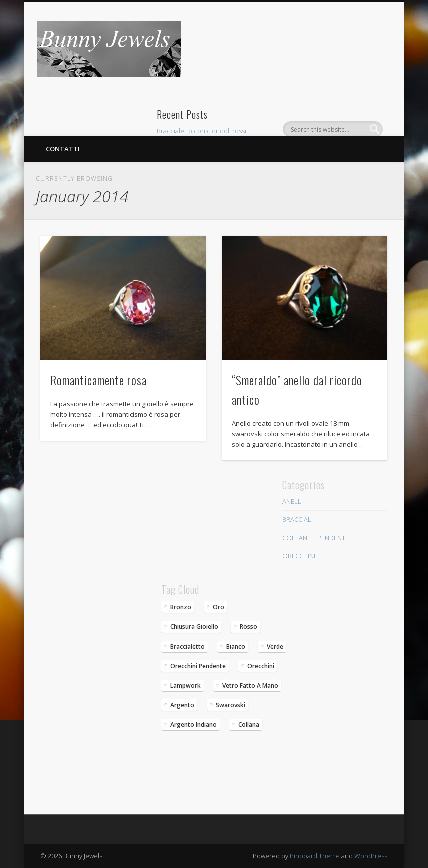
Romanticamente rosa (99, 380)
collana (249, 725)
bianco (236, 647)
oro (219, 607)
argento (182, 705)
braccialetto (188, 647)
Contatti (63, 149)
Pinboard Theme (315, 856)
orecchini (261, 666)
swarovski (231, 705)
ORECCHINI (299, 556)
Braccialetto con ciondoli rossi (202, 131)
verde (275, 647)
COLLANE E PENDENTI (315, 538)
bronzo (181, 607)
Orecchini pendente (198, 666)
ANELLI (293, 501)
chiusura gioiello (194, 627)
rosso (249, 627)
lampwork (186, 686)
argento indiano (194, 725)
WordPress (371, 856)
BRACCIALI (298, 519)
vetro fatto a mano (250, 686)
